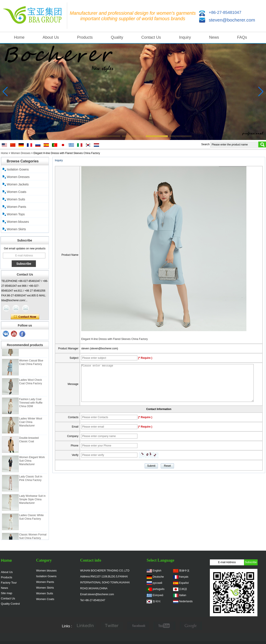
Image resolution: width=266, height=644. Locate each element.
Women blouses (18, 222)
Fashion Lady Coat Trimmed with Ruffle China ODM (31, 404)
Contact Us (151, 37)
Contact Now (25, 317)
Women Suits (16, 199)
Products (85, 37)
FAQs (242, 37)
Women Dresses (21, 153)
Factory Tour (9, 583)
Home (19, 37)
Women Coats (17, 192)
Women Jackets (18, 184)
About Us (51, 37)
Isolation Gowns (18, 169)
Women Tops (16, 214)
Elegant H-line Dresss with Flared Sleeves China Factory (115, 339)
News (214, 37)
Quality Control (10, 604)
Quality (117, 37)
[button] (85, 136)
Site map (6, 593)
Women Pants (17, 207)
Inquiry (185, 37)
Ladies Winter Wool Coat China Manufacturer (31, 423)
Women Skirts (16, 229)
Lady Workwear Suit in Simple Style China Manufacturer (32, 501)
